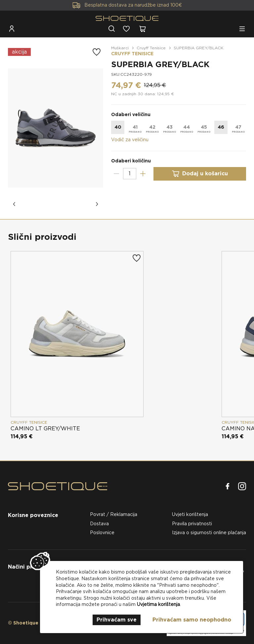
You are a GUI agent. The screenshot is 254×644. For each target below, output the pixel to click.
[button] (15, 204)
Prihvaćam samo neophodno (192, 620)
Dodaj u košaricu (200, 174)
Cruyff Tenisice (151, 48)
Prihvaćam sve (117, 620)
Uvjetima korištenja (158, 604)
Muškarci (120, 48)
